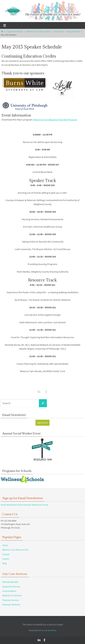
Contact (6, 554)
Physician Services (11, 600)
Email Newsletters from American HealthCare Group (25, 505)
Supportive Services (15, 32)
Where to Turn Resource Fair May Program (55, 120)
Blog (4, 563)
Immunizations (9, 591)
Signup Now (42, 423)
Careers (6, 559)
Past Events (59, 32)
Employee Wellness (11, 605)
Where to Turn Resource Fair (39, 32)
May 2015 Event (74, 32)
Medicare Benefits (10, 582)
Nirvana (42, 630)
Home (5, 545)
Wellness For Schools (12, 595)
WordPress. (52, 630)
